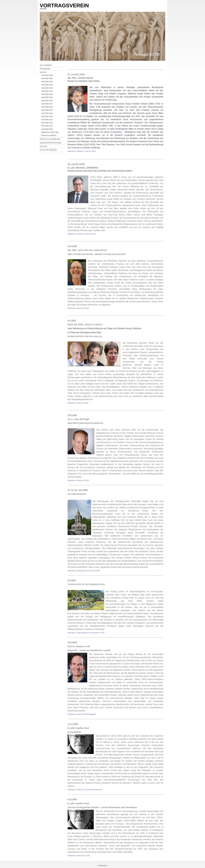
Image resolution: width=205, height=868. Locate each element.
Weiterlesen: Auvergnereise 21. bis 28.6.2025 (84, 571)
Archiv (43, 72)
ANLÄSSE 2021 (47, 91)
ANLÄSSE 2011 (47, 123)
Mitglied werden (48, 150)
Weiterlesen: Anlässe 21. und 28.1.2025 (82, 151)
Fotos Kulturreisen (50, 139)
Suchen (43, 146)
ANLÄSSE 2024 (47, 82)
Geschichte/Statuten (50, 143)
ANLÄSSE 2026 (47, 75)
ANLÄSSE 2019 (47, 97)
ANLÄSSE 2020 (47, 94)
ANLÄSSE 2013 (47, 117)
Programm (45, 69)
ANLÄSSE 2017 (47, 104)
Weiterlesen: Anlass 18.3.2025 (78, 308)
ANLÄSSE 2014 (47, 113)
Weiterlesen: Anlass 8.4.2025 (78, 403)
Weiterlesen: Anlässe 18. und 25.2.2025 (82, 234)
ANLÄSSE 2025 (47, 79)
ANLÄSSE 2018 (47, 101)
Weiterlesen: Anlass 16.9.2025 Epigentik (82, 714)
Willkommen (46, 65)
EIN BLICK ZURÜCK (49, 135)
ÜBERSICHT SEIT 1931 (50, 132)
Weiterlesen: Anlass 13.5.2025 (78, 480)
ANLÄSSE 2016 (47, 107)
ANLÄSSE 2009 (47, 129)
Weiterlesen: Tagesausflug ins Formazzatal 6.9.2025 (86, 633)
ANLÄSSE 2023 (47, 85)
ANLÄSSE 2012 (47, 120)
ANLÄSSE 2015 (47, 110)
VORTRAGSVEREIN (64, 5)
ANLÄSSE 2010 (47, 126)
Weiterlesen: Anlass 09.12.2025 (79, 856)
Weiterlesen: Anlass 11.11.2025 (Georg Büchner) (85, 790)
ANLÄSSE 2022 (47, 88)
